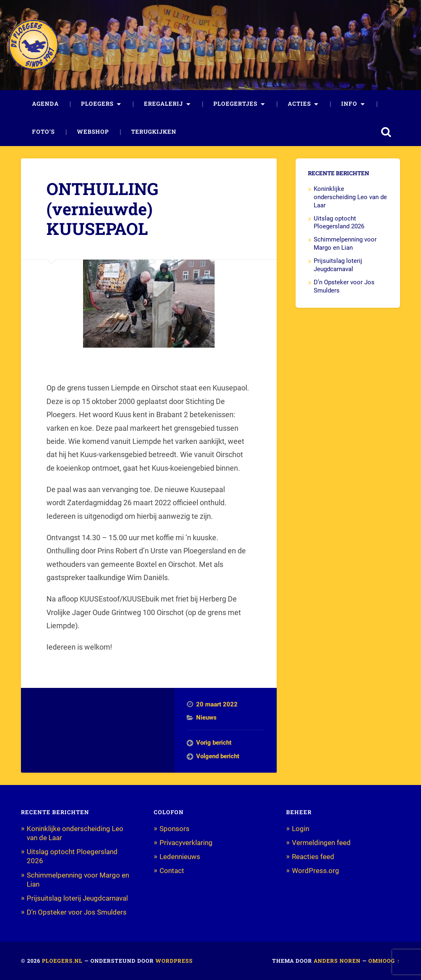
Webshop (93, 132)
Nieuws (206, 718)
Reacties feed (313, 857)
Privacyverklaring (186, 843)
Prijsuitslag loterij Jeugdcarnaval (338, 265)
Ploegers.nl (62, 961)
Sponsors (175, 829)
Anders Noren (337, 961)
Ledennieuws (180, 857)
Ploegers (97, 104)
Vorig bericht (214, 743)
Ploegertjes (235, 104)
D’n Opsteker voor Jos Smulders (77, 912)
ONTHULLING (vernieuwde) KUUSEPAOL (102, 209)
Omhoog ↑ (384, 961)
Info (349, 104)
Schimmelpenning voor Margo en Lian (345, 244)
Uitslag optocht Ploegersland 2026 (339, 223)
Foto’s (43, 132)
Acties (299, 104)
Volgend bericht (218, 756)
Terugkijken (154, 132)
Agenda (45, 104)
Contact (172, 871)
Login (301, 829)
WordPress (174, 961)
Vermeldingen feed (321, 843)
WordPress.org (316, 871)
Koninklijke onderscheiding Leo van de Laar (350, 197)
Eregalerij (163, 104)
